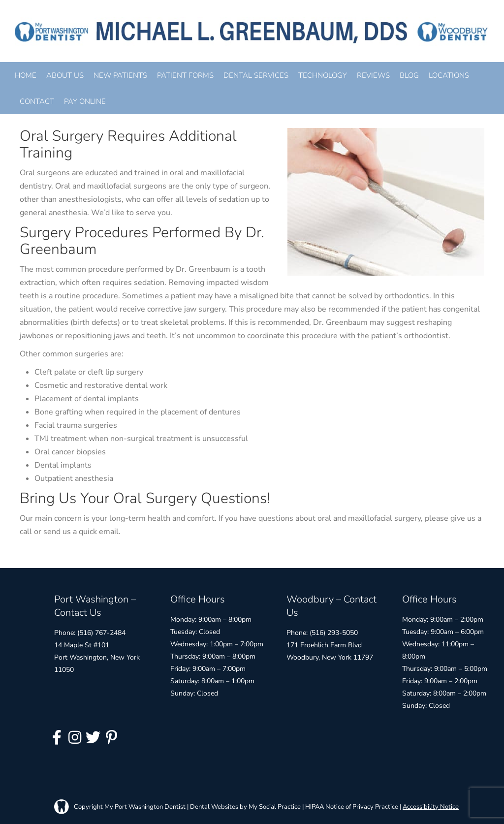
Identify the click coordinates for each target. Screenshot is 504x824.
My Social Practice (274, 807)
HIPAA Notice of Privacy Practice (352, 807)
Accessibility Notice (431, 807)
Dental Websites (214, 807)
